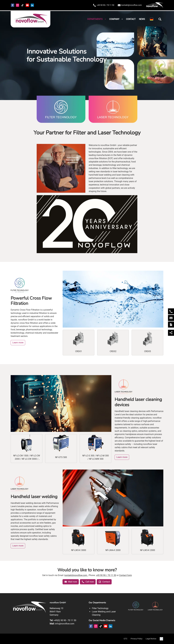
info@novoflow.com (65, 624)
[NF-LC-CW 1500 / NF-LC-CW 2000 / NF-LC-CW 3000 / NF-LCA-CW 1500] (27, 448)
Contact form (126, 575)
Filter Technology (100, 608)
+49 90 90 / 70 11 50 (104, 5)
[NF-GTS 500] (61, 448)
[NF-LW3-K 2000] (147, 541)
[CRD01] (79, 343)
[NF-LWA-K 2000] (113, 541)
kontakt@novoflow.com (130, 5)
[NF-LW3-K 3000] (79, 541)
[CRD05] (147, 343)
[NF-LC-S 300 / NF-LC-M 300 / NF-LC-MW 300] (95, 448)
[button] (160, 19)
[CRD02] (113, 343)
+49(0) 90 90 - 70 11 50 (65, 620)
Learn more (18, 343)
